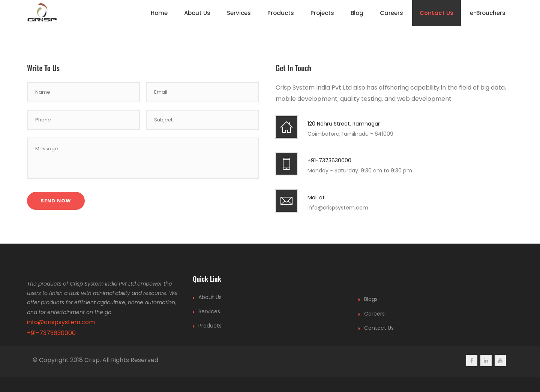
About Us (197, 13)
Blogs (371, 299)
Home (159, 13)
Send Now (56, 201)
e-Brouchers (488, 13)
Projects (322, 13)
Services (239, 13)
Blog (357, 13)
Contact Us (436, 13)
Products (281, 13)
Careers (391, 13)
